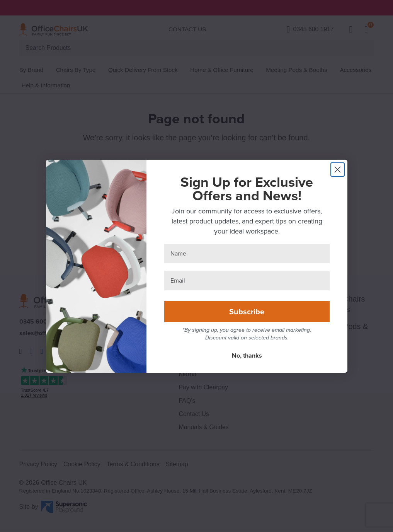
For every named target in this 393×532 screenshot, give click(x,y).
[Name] (247, 254)
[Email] (247, 281)
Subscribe (247, 312)
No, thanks (247, 356)
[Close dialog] (338, 170)
